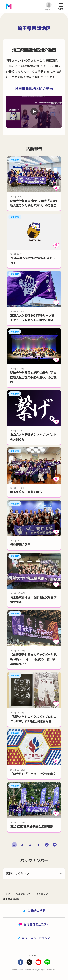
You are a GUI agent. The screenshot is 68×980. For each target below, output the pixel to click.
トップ (6, 894)
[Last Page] (55, 845)
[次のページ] (47, 845)
